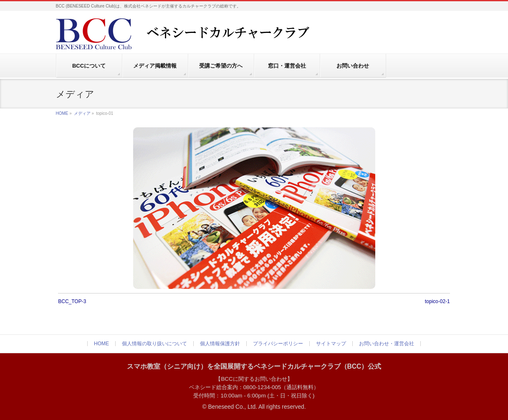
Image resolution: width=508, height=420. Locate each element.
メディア (82, 113)
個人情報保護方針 (220, 344)
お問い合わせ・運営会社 (387, 344)
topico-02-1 (437, 301)
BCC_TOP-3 (72, 301)
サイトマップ (331, 344)
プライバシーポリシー (278, 344)
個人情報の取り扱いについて (154, 344)
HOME (62, 113)
